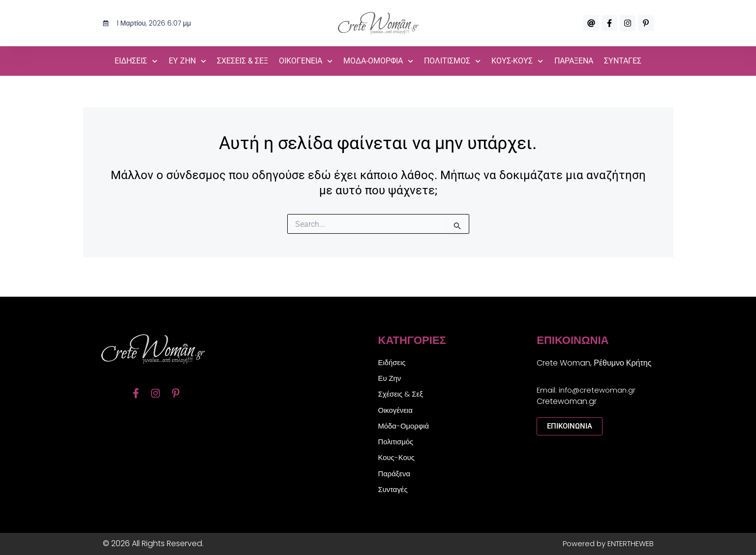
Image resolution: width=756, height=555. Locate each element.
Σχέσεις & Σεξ (242, 61)
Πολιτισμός (452, 61)
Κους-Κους (517, 61)
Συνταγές (623, 61)
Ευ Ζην (187, 61)
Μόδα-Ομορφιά (378, 61)
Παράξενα (574, 61)
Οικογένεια (306, 61)
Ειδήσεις (136, 61)
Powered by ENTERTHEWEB (605, 543)
